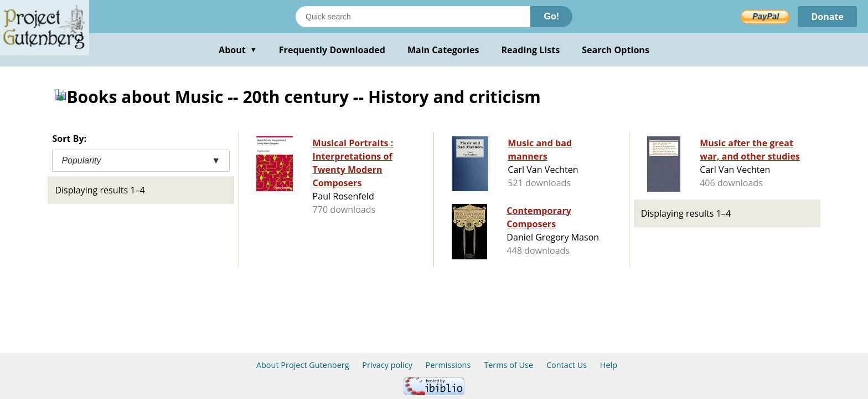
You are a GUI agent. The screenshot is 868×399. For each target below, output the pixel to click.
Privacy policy (387, 365)
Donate (827, 17)
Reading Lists (531, 50)
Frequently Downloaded (332, 50)
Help (609, 365)
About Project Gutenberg (303, 365)
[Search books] (413, 17)
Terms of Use (508, 365)
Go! (551, 16)
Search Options (616, 50)
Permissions (448, 365)
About (238, 50)
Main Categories (443, 50)
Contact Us (567, 365)
